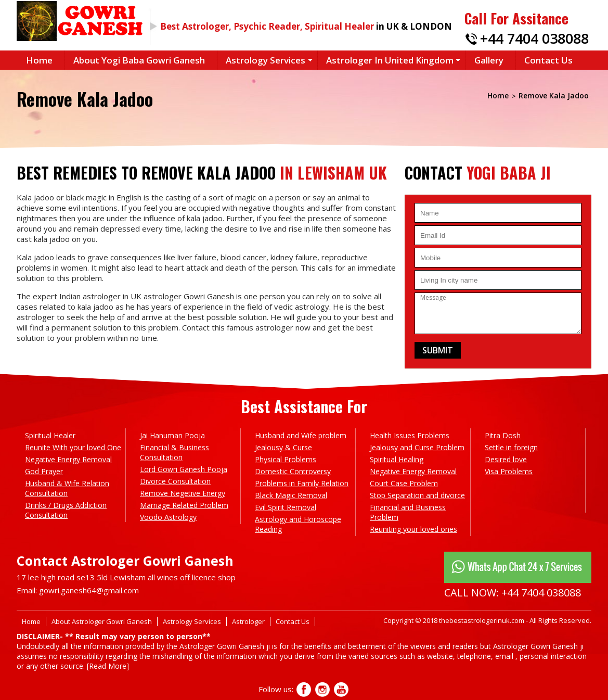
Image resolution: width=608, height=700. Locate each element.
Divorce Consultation (175, 481)
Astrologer (248, 621)
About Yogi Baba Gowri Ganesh (139, 60)
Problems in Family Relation (302, 483)
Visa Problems (509, 471)
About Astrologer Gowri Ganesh (102, 621)
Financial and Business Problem (408, 512)
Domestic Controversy (293, 471)
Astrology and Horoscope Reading (298, 524)
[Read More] (108, 666)
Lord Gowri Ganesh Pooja (184, 469)
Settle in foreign (511, 447)
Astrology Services (266, 60)
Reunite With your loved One (73, 447)
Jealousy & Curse (283, 447)
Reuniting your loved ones (413, 529)
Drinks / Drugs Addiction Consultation (66, 510)
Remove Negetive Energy (183, 493)
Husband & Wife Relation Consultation (67, 488)
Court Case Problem (404, 483)
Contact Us (548, 60)
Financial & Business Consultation (174, 452)
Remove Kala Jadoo (554, 96)
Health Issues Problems (410, 435)
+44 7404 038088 (534, 38)
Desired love (506, 459)
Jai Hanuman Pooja (172, 435)
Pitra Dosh (503, 435)
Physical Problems (286, 459)
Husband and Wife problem (301, 435)
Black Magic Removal (291, 495)
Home (39, 60)
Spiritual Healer (50, 435)
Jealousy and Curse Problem (417, 447)
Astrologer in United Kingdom (390, 60)
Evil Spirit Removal (286, 507)
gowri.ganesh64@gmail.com (89, 590)
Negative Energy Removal (68, 459)
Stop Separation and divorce (417, 495)
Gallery (489, 60)
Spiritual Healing (397, 459)
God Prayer (44, 471)
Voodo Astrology (168, 517)
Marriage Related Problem (184, 505)
